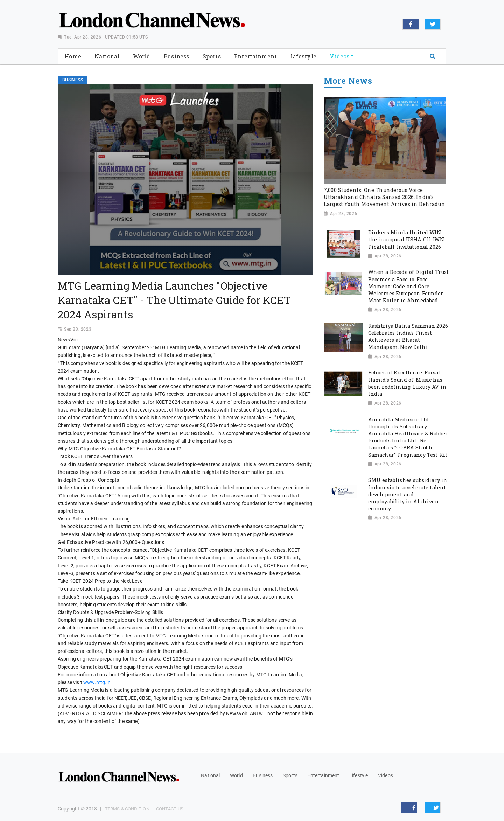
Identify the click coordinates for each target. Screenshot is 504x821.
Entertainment (323, 775)
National (210, 775)
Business (263, 775)
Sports (290, 775)
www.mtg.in (97, 682)
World (236, 775)
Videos (386, 775)
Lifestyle (359, 775)
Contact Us (170, 809)
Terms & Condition (127, 809)
